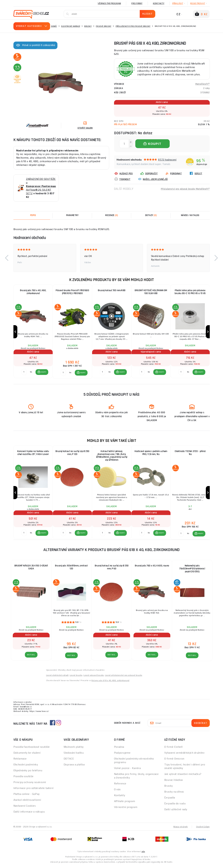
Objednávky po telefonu (28, 773)
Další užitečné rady (176, 811)
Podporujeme (122, 755)
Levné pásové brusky (94, 677)
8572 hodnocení (167, 160)
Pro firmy (137, 3)
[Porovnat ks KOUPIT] (24, 373)
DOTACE (69, 761)
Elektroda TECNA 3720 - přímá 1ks (190, 454)
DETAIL (31, 657)
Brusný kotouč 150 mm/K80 (112, 290)
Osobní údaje (203, 829)
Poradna (119, 749)
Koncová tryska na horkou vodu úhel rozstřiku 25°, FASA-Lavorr (33, 454)
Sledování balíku (74, 755)
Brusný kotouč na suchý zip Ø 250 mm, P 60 (112, 569)
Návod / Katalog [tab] (190, 215)
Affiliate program (125, 803)
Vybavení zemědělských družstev (184, 755)
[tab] (112, 215)
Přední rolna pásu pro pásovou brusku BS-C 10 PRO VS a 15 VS (190, 292)
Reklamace (20, 761)
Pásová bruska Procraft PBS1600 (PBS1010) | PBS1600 (72, 292)
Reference (120, 786)
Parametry (72, 215)
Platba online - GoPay (27, 796)
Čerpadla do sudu (175, 806)
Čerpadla (170, 800)
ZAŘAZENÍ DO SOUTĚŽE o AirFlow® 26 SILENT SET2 (41, 186)
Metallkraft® (203, 84)
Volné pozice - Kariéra (127, 770)
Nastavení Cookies (25, 808)
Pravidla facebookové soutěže (32, 749)
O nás (117, 791)
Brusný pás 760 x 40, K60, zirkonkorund (33, 292)
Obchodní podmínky (26, 767)
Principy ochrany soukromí (30, 784)
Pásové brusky (104, 26)
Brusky (88, 26)
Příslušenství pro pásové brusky (133, 26)
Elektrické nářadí (71, 26)
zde (143, 854)
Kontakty (159, 3)
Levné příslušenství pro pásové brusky (124, 677)
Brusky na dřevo (174, 794)
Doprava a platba (74, 767)
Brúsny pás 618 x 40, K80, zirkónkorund (110, 683)
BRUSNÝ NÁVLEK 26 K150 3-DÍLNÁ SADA (31, 569)
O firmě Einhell (173, 749)
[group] (33, 332)
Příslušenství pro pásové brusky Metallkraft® (185, 189)
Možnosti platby (74, 749)
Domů (54, 26)
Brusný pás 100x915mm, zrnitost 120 (71, 569)
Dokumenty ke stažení (27, 755)
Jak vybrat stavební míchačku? (183, 776)
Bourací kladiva (174, 782)
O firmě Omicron (174, 761)
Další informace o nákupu (29, 814)
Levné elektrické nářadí (57, 677)
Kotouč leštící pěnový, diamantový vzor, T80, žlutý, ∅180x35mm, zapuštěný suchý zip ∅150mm (112, 457)
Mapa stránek (181, 829)
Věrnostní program (109, 3)
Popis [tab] (33, 215)
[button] (7, 258)
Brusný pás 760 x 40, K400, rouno (152, 568)
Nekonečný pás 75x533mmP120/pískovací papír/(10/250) (192, 571)
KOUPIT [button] (43, 373)
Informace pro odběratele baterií (33, 790)
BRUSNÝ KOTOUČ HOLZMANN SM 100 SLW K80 (151, 292)
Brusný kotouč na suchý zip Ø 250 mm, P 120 (72, 454)
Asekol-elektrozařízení (27, 802)
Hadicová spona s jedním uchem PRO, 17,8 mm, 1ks (151, 454)
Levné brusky (76, 677)
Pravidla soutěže (23, 778)
